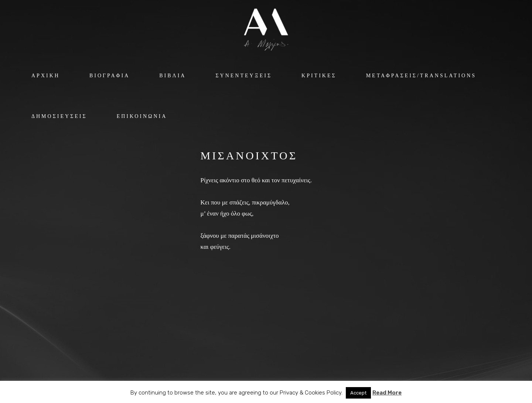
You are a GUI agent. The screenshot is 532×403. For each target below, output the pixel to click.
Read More (387, 393)
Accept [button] (358, 393)
